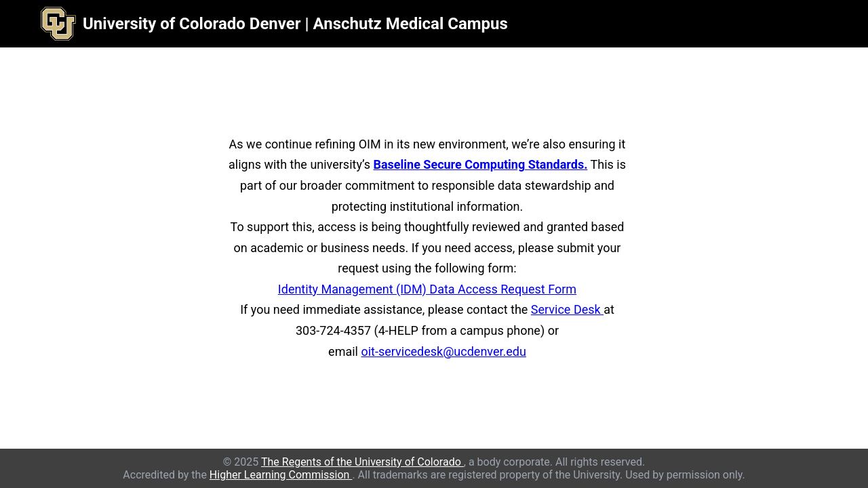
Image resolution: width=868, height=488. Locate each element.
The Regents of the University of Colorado (362, 462)
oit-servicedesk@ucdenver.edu (443, 351)
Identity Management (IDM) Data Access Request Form (427, 289)
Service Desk (567, 309)
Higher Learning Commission (281, 475)
